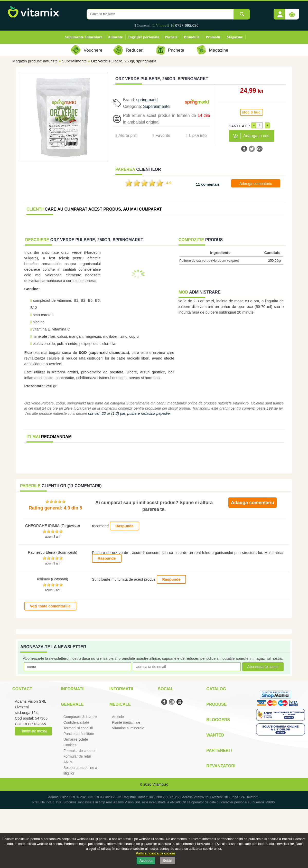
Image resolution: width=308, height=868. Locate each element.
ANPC (68, 762)
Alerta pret (128, 135)
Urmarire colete (76, 739)
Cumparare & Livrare (80, 717)
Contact (22, 689)
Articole (118, 717)
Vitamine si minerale (128, 728)
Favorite (163, 135)
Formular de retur (77, 756)
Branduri (192, 37)
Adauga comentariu (256, 184)
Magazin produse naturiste (35, 61)
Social (165, 689)
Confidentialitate (76, 722)
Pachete (171, 37)
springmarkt (147, 100)
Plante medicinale (126, 722)
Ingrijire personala (144, 37)
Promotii (213, 37)
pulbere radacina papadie (149, 413)
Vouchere (93, 50)
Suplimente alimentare (84, 37)
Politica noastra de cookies (156, 853)
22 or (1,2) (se (114, 413)
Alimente (115, 37)
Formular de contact (80, 751)
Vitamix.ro (160, 784)
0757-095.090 (187, 25)
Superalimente (74, 61)
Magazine (235, 37)
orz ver (94, 413)
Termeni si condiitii (78, 728)
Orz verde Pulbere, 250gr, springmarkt (124, 61)
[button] (280, 12)
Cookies (70, 745)
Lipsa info (198, 135)
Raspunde (124, 526)
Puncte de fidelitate (79, 734)
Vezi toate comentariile (50, 606)
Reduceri (135, 50)
